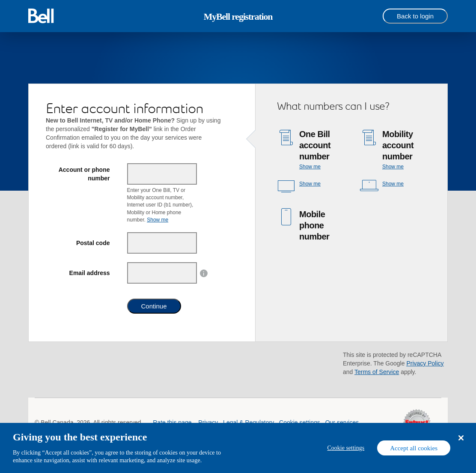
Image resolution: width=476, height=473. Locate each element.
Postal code (93, 243)
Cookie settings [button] (300, 422)
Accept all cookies (414, 448)
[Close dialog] (461, 438)
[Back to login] (415, 16)
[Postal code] (162, 243)
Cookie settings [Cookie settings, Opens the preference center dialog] (346, 448)
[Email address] (162, 273)
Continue (154, 306)
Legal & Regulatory (248, 422)
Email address (90, 273)
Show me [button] (158, 220)
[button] (204, 273)
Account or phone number (84, 174)
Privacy (208, 422)
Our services (342, 422)
